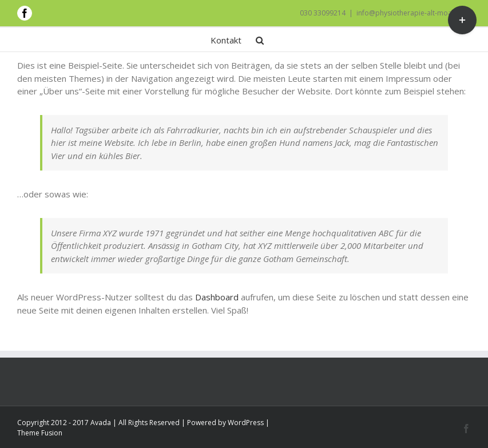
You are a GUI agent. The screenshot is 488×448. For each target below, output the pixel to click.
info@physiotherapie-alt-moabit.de (414, 13)
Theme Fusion (40, 433)
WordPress (246, 423)
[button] (260, 39)
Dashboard (217, 297)
